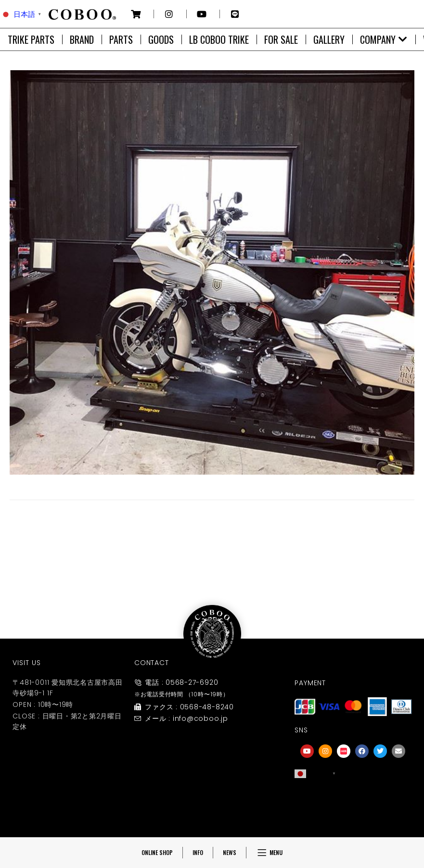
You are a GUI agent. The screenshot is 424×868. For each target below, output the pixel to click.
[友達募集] (353, 801)
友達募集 (353, 821)
